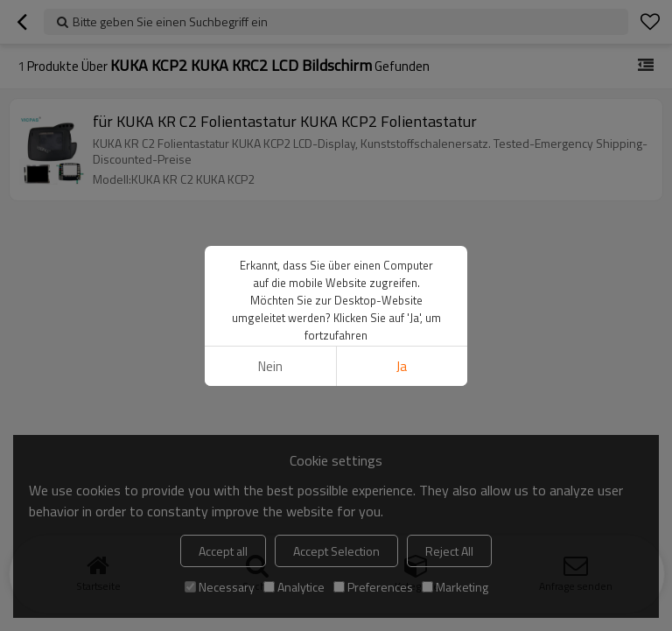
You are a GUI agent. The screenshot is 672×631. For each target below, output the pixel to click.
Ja (402, 366)
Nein (270, 366)
